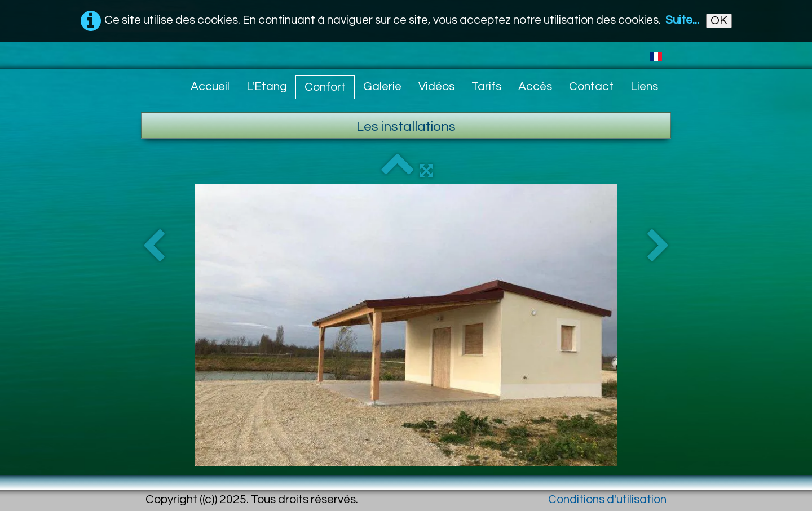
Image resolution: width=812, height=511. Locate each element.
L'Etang (267, 86)
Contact (591, 86)
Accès (535, 86)
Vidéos (436, 86)
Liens (644, 86)
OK (719, 21)
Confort (325, 87)
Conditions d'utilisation (607, 499)
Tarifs (486, 86)
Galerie (382, 86)
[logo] (150, 83)
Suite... (682, 20)
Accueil (210, 86)
